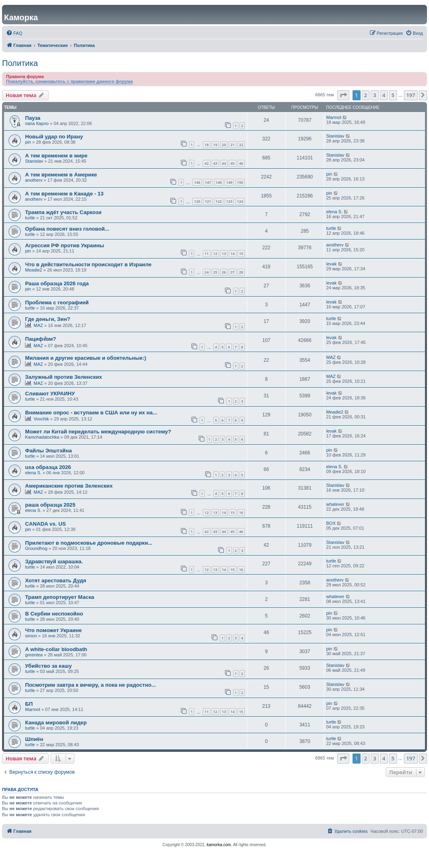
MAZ (38, 325)
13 (224, 254)
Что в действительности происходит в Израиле (88, 264)
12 (215, 254)
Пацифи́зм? (41, 339)
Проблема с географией (57, 302)
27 (232, 272)
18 (206, 145)
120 (197, 201)
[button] (343, 95)
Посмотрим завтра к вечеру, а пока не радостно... (90, 685)
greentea (34, 655)
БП (29, 704)
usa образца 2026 (48, 467)
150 (240, 182)
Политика (20, 63)
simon (31, 636)
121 (208, 201)
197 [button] (411, 95)
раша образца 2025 (50, 505)
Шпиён (34, 739)
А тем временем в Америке (61, 175)
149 (229, 182)
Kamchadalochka (42, 437)
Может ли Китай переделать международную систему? (98, 432)
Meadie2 (34, 270)
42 (206, 163)
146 (197, 182)
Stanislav (335, 136)
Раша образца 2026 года (57, 283)
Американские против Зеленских (69, 486)
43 (215, 163)
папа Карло (37, 123)
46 (241, 163)
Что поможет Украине (53, 630)
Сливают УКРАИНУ (50, 394)
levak (331, 264)
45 (232, 163)
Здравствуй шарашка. (54, 561)
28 (241, 272)
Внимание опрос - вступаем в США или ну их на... (91, 413)
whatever (335, 504)
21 (232, 145)
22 (241, 145)
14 (232, 254)
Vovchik (41, 419)
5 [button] (393, 95)
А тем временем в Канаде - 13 (64, 194)
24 (206, 272)
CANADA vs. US (46, 524)
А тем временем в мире (56, 156)
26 (224, 272)
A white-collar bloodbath (56, 649)
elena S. (334, 212)
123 (229, 201)
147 (208, 182)
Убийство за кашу (48, 666)
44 (224, 163)
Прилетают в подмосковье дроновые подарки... (89, 543)
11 (206, 254)
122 (219, 201)
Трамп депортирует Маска (60, 597)
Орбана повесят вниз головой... (67, 229)
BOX (331, 523)
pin (28, 142)
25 (215, 272)
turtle (30, 218)
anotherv (34, 180)
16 (241, 513)
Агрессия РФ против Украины (65, 245)
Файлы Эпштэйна (49, 451)
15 (241, 254)
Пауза (33, 118)
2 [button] (366, 95)
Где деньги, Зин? (48, 319)
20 (224, 145)
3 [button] (375, 95)
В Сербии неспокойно (54, 614)
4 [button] (384, 95)
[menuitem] (14, 33)
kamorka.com (219, 845)
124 (240, 201)
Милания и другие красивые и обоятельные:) (86, 358)
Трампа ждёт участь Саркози (63, 212)
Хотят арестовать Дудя (56, 580)
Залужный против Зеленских (64, 377)
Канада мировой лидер (56, 723)
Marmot (334, 117)
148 (219, 182)
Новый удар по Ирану (54, 137)
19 (215, 145)
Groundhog (36, 548)
